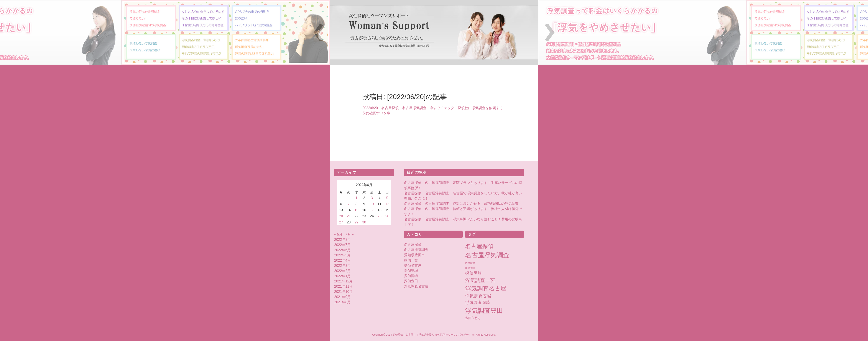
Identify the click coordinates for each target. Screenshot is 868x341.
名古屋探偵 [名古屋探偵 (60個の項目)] (479, 246)
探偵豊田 (414, 281)
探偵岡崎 (413, 276)
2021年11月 (343, 286)
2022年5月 (343, 255)
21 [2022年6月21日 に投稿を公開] (349, 216)
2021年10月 (343, 292)
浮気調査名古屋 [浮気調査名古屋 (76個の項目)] (486, 289)
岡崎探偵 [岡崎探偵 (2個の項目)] (470, 263)
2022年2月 (343, 271)
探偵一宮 (411, 260)
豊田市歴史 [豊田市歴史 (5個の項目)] (473, 318)
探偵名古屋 (413, 265)
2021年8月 (343, 302)
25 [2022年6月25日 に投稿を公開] (380, 216)
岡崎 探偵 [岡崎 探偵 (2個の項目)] (470, 268)
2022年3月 (343, 266)
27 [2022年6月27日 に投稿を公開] (341, 222)
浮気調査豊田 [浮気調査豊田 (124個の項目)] (484, 311)
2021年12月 (343, 281)
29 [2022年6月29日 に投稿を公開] (357, 222)
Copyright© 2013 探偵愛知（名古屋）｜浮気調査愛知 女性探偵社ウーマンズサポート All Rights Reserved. (434, 335)
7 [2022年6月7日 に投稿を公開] (349, 204)
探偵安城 (411, 271)
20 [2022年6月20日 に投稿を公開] (341, 216)
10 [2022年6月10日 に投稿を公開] (372, 204)
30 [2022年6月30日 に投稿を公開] (364, 222)
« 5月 (338, 234)
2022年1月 (343, 276)
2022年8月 (343, 240)
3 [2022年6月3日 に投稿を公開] (372, 198)
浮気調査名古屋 (416, 286)
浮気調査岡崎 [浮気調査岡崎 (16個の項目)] (478, 302)
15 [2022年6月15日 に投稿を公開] (357, 210)
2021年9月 (343, 297)
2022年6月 (343, 250)
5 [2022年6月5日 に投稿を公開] (387, 198)
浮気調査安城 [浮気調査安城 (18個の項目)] (478, 296)
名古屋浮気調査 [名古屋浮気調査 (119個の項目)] (487, 255)
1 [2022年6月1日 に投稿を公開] (356, 198)
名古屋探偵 (413, 245)
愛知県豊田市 (414, 255)
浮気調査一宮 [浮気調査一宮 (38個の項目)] (480, 280)
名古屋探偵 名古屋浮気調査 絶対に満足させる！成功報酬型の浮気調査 (461, 204)
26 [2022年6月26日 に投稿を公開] (387, 216)
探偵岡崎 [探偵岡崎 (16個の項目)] (473, 273)
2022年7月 (343, 245)
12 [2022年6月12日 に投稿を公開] (387, 204)
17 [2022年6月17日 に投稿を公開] (372, 210)
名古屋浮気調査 (416, 250)
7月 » (350, 234)
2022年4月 (343, 260)
